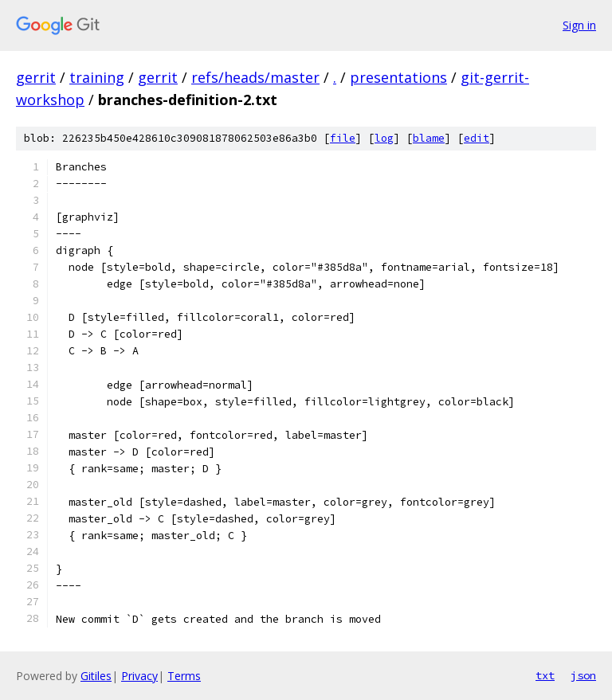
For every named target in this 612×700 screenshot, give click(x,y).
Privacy (139, 676)
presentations (398, 77)
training (97, 77)
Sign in (579, 25)
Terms (184, 676)
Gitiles (96, 676)
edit (477, 138)
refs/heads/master (255, 77)
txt (545, 675)
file (343, 138)
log (384, 138)
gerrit (36, 77)
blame (429, 138)
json (583, 675)
